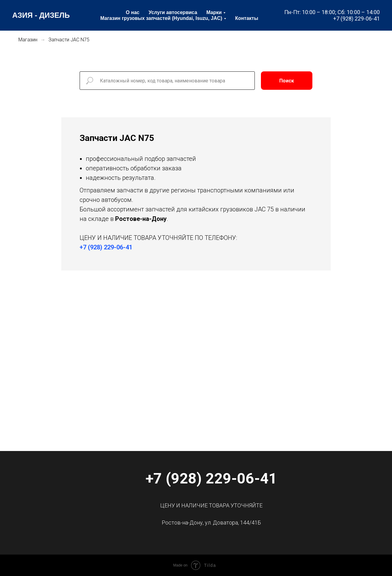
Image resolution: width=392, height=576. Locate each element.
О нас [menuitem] (133, 12)
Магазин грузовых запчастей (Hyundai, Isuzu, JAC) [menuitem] (161, 18)
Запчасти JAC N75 (69, 40)
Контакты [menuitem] (247, 18)
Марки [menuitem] (214, 12)
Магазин (28, 40)
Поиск (287, 81)
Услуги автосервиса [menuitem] (173, 12)
